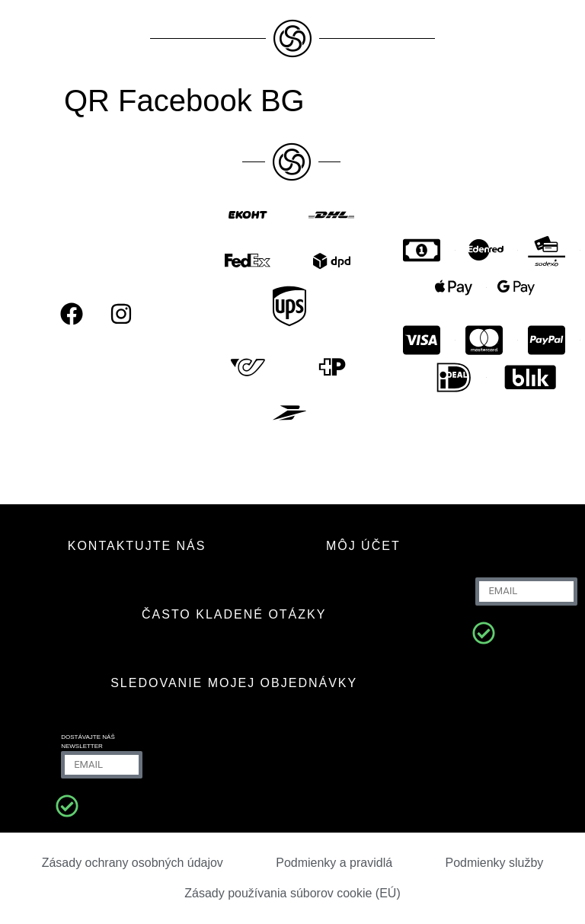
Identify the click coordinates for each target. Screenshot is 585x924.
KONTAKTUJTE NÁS (137, 546)
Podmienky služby (494, 863)
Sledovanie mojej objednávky (234, 683)
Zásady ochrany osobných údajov (133, 863)
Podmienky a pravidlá (334, 863)
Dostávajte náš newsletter (88, 742)
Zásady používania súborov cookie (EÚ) (292, 893)
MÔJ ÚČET (363, 546)
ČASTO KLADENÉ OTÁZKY (234, 614)
